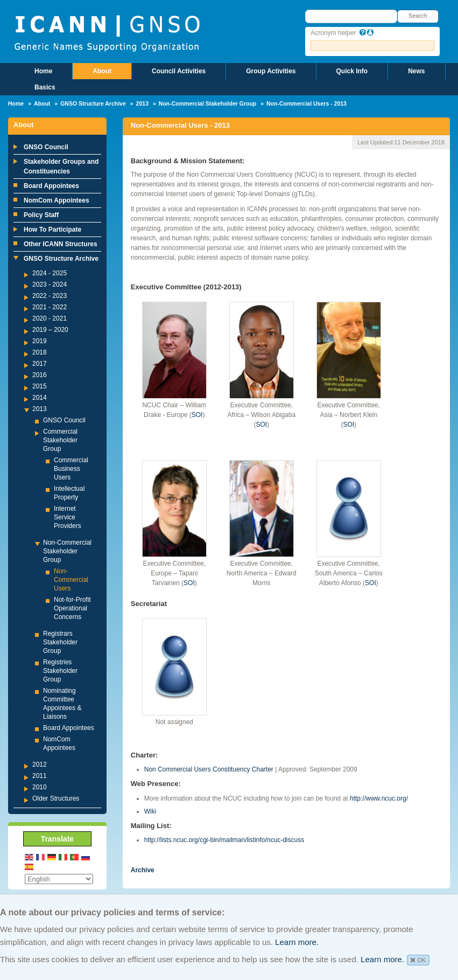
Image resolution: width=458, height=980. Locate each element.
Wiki (150, 811)
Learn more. (297, 942)
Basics (45, 87)
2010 (40, 787)
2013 (142, 103)
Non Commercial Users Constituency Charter (209, 769)
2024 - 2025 (50, 273)
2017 (40, 364)
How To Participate (52, 230)
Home (43, 71)
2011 (40, 776)
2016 (40, 375)
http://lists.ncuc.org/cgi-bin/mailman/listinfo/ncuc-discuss (224, 840)
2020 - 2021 (50, 318)
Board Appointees (51, 186)
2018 (40, 352)
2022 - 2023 (50, 296)
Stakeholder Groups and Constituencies (61, 166)
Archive (143, 870)
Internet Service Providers (68, 517)
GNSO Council (46, 147)
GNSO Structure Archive (93, 103)
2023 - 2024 (50, 284)
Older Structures (56, 798)
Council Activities (179, 71)
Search (418, 16)
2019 (40, 341)
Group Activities (271, 71)
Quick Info (352, 71)
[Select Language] (59, 879)
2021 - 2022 (50, 307)
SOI (197, 415)
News (416, 71)
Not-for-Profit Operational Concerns (72, 608)
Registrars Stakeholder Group (60, 642)
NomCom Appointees (57, 200)
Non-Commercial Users (71, 580)
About (102, 71)
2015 (40, 386)
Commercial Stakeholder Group (60, 440)
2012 (40, 764)
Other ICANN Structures (61, 244)
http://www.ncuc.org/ (379, 798)
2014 (40, 398)
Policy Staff (41, 215)
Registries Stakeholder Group (60, 671)
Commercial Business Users (71, 469)
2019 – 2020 (50, 330)
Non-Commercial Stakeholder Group (207, 103)
